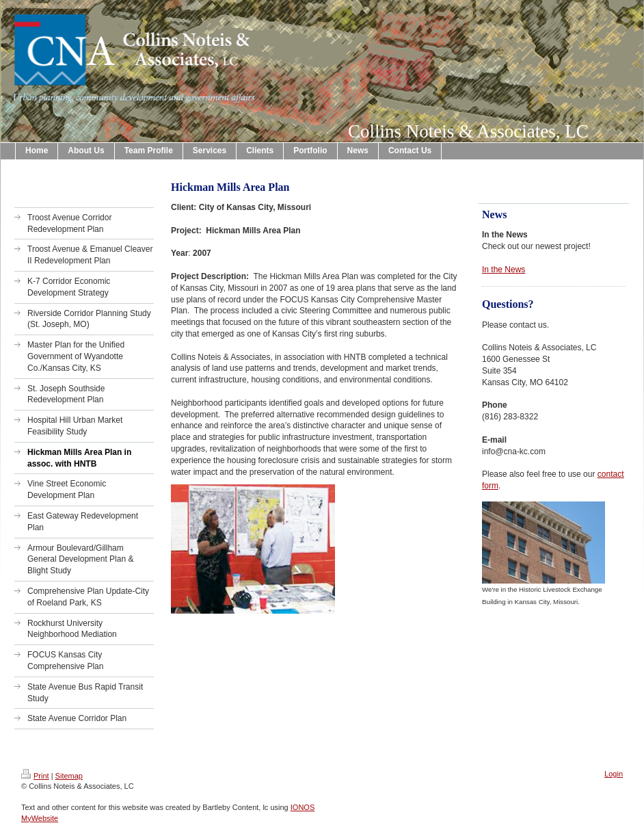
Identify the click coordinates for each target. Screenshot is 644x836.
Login (614, 774)
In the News (504, 270)
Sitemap (69, 776)
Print (35, 776)
